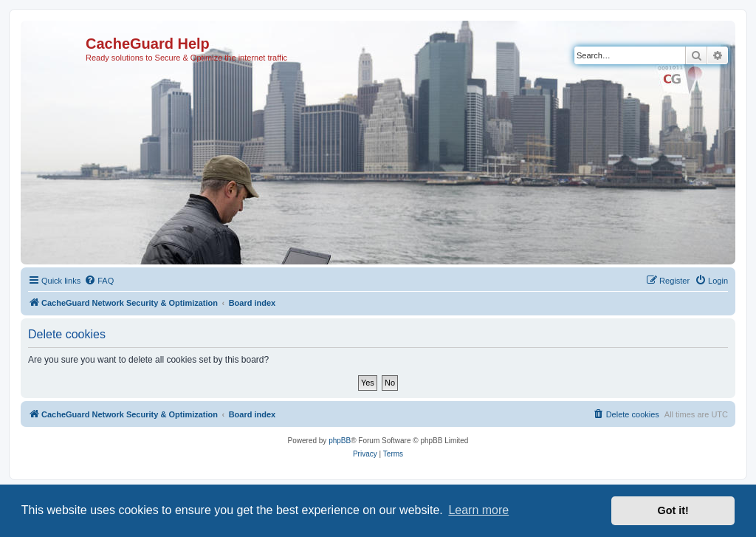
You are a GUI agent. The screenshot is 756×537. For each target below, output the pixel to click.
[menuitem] (99, 281)
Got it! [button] (673, 510)
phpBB (340, 441)
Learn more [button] (478, 510)
